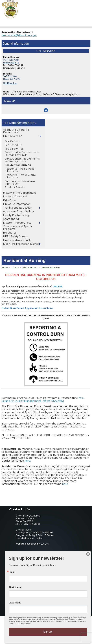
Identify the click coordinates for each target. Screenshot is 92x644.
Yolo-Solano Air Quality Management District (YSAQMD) (43, 399)
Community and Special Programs (18, 228)
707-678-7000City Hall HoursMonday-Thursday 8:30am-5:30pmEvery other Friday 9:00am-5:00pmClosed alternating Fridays (35, 531)
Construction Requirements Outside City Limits (22, 154)
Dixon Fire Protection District (21, 244)
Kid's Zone (9, 200)
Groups (15, 267)
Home (5, 267)
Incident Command (15, 197)
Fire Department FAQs (17, 240)
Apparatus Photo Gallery (19, 211)
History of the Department (20, 193)
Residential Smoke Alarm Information (20, 176)
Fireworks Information (17, 204)
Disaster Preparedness (17, 223)
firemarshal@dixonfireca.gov (19, 35)
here (27, 461)
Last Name (15, 603)
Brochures (10, 233)
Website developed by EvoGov (32, 544)
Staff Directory (46, 51)
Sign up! (48, 632)
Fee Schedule (13, 145)
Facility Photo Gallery (16, 215)
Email (12, 572)
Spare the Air (11, 219)
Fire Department (15, 123)
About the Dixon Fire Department (16, 131)
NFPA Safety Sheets (15, 236)
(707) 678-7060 (11, 60)
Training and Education (18, 208)
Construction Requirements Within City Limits (22, 160)
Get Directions (10, 83)
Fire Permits (12, 141)
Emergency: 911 (11, 63)
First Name (15, 587)
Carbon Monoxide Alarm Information (20, 182)
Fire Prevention (13, 136)
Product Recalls (15, 187)
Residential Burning (18, 165)
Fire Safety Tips (14, 149)
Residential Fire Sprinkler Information (20, 170)
